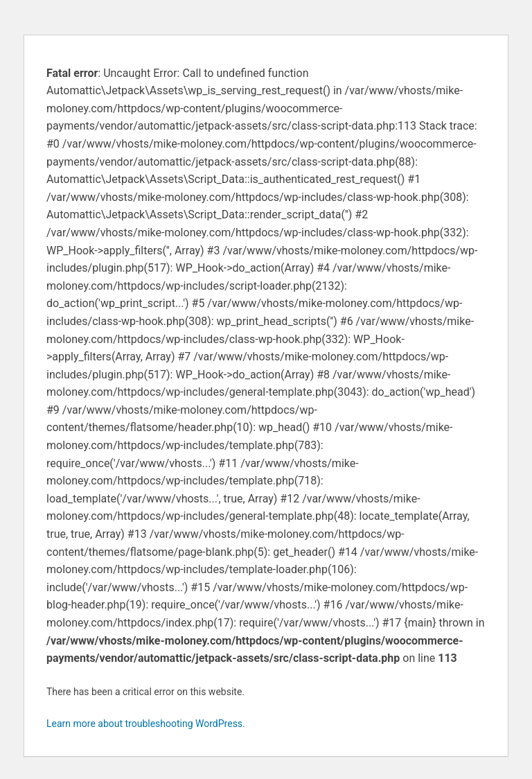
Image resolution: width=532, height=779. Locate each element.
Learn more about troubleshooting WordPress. (146, 724)
